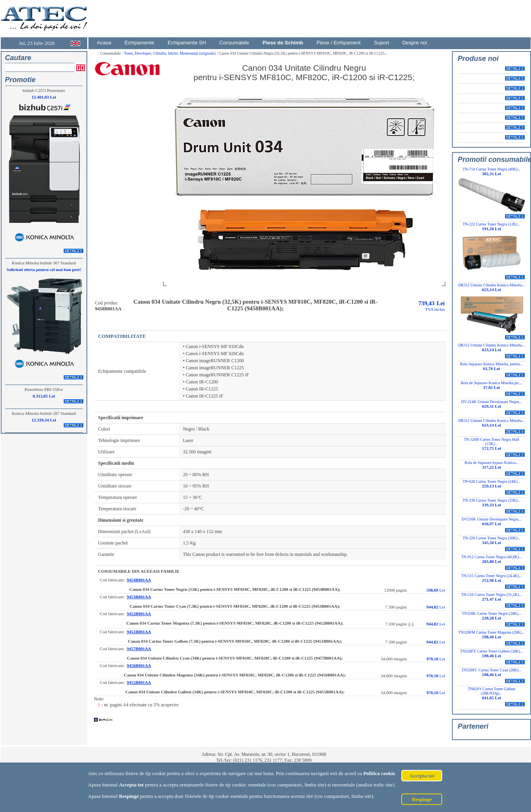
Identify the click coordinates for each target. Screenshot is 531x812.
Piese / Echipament (338, 43)
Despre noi (415, 43)
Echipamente (140, 43)
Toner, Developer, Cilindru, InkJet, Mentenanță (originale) (170, 53)
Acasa (104, 43)
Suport (381, 43)
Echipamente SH (187, 43)
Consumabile (234, 43)
